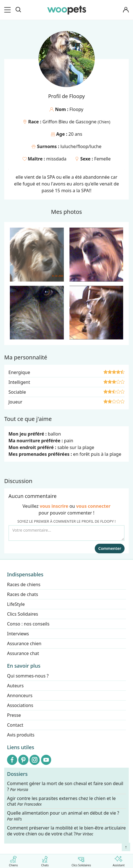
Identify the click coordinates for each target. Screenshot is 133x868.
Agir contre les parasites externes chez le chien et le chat (61, 801)
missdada (56, 159)
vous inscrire (54, 506)
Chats (45, 860)
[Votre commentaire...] (66, 533)
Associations (20, 705)
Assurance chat (23, 653)
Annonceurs (20, 695)
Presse (14, 715)
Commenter (110, 548)
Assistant (119, 860)
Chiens (13, 860)
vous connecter (93, 506)
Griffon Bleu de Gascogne (70, 122)
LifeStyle (16, 604)
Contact (15, 725)
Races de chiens (24, 584)
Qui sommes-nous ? (28, 676)
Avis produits (21, 735)
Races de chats (22, 594)
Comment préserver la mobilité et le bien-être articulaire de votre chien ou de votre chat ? (66, 831)
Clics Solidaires (81, 860)
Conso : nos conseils (28, 624)
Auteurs (15, 686)
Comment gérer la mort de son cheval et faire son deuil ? (65, 787)
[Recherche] (18, 10)
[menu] (8, 10)
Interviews (18, 634)
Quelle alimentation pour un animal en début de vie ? (63, 816)
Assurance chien (24, 643)
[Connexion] (126, 10)
